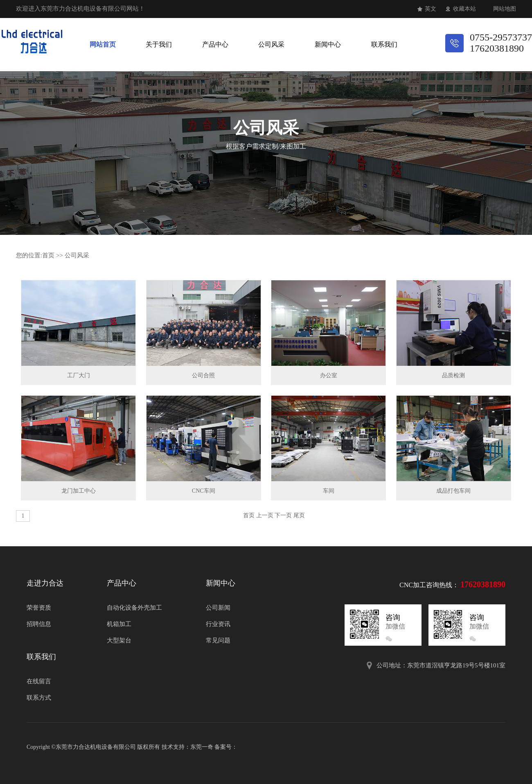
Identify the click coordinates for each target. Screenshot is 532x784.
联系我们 (384, 44)
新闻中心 (328, 44)
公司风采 (271, 44)
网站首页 (103, 44)
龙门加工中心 (79, 491)
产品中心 (215, 44)
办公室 (329, 375)
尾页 (299, 515)
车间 (329, 491)
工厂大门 (79, 375)
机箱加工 (119, 624)
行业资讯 (218, 624)
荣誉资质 (39, 608)
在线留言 (39, 681)
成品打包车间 (453, 491)
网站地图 (505, 9)
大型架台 (119, 640)
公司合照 (203, 375)
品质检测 (453, 375)
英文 (431, 9)
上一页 (265, 515)
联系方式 (39, 698)
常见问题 (218, 640)
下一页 (283, 515)
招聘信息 (39, 624)
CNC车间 (204, 491)
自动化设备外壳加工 (134, 608)
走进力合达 (45, 583)
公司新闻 (218, 608)
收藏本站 (464, 9)
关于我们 (159, 44)
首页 (48, 255)
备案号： (226, 747)
